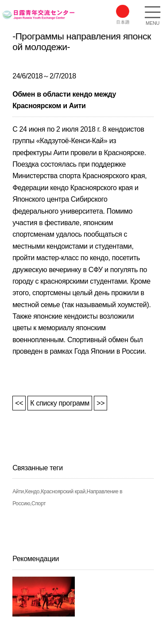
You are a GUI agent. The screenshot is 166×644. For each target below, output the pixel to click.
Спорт (39, 503)
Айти (18, 492)
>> (100, 403)
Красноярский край (63, 492)
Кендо (32, 492)
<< (19, 403)
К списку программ (60, 403)
